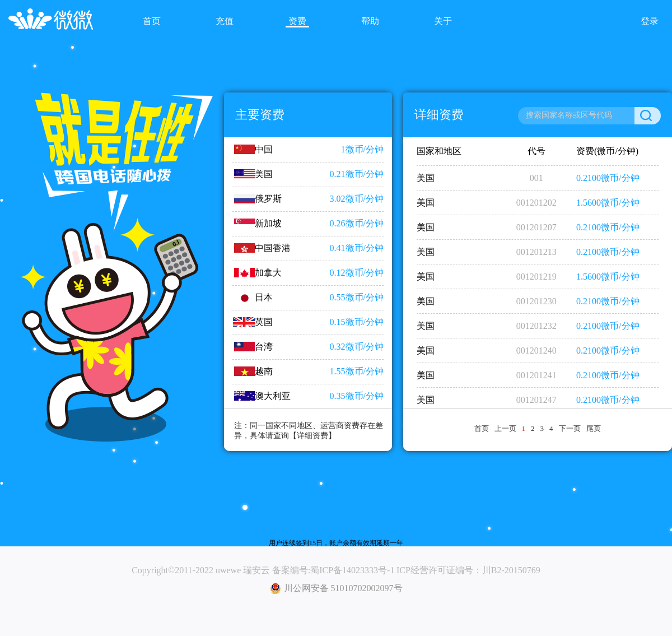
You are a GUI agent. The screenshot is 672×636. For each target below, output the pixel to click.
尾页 (594, 428)
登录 (650, 21)
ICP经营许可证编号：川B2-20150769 (468, 570)
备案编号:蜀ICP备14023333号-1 (333, 570)
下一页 (570, 428)
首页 (482, 428)
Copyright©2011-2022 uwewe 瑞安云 (201, 570)
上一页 (505, 428)
